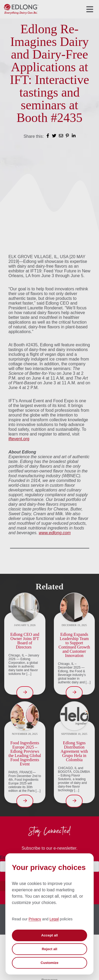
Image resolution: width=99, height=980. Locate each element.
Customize (49, 963)
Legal (54, 919)
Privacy (35, 919)
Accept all (49, 935)
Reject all (49, 949)
